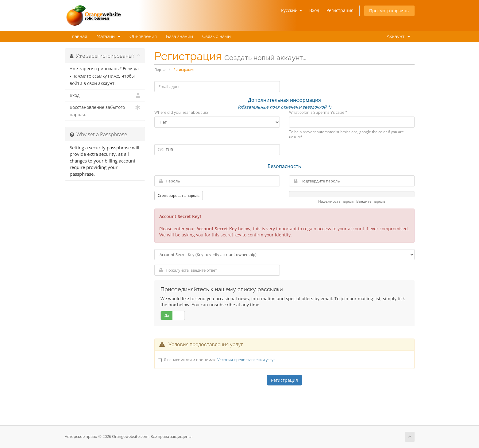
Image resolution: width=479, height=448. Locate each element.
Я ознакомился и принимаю (219, 360)
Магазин (108, 36)
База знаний (180, 36)
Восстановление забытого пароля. (105, 111)
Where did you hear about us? (181, 112)
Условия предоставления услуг (246, 360)
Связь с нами (216, 36)
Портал (160, 69)
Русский (292, 10)
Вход (314, 10)
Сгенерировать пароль (179, 195)
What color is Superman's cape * (318, 112)
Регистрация (340, 10)
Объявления (143, 36)
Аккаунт (397, 36)
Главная (78, 36)
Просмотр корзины (389, 11)
